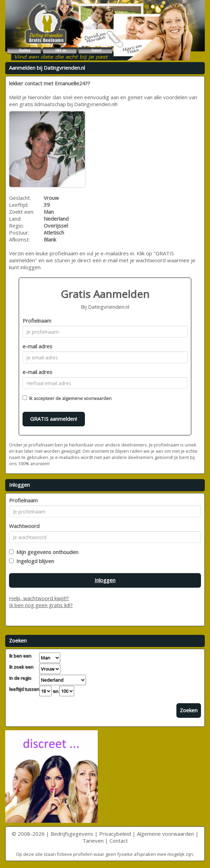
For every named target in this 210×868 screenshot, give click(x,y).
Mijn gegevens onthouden (46, 552)
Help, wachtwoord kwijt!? (39, 598)
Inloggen (105, 580)
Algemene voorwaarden (165, 834)
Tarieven (93, 841)
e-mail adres (37, 346)
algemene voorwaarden (87, 398)
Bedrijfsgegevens (72, 834)
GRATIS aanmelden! (54, 419)
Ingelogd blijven (34, 561)
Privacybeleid (115, 834)
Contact (119, 841)
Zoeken (189, 710)
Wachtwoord (24, 526)
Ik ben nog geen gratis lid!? (41, 605)
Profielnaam (37, 321)
